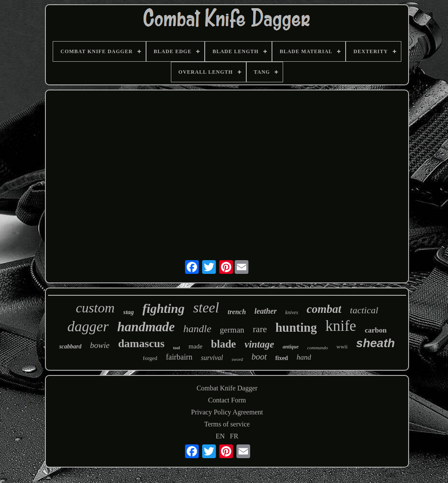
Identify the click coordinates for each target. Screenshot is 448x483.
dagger (88, 326)
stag (129, 312)
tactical (364, 310)
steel (206, 308)
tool (176, 348)
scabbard (70, 346)
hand (304, 357)
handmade (146, 327)
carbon (376, 330)
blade (224, 344)
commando (317, 348)
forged (150, 358)
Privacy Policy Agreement (227, 412)
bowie (100, 345)
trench (237, 312)
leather (266, 311)
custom (95, 308)
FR (234, 436)
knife (341, 326)
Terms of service (227, 424)
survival (212, 358)
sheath (376, 343)
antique (291, 347)
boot (259, 357)
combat (324, 309)
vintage (259, 344)
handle (197, 329)
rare (260, 329)
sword (237, 359)
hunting (296, 327)
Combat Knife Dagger (227, 388)
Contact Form (227, 400)
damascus (141, 343)
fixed (282, 358)
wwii (342, 346)
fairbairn (179, 357)
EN (220, 436)
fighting (164, 308)
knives (292, 312)
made (195, 346)
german (232, 330)
